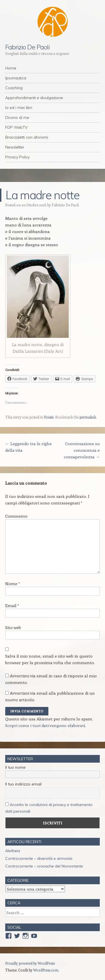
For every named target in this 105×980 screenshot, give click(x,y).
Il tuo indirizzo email (23, 784)
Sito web (13, 627)
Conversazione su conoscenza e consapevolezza (82, 450)
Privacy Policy (17, 157)
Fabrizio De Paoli (27, 47)
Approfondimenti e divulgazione (34, 98)
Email (12, 605)
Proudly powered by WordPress (30, 963)
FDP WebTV (16, 127)
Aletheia (13, 851)
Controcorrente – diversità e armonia (39, 858)
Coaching (14, 88)
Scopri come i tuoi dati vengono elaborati (45, 725)
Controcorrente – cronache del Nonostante (44, 866)
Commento (16, 516)
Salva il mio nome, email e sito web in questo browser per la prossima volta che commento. (50, 659)
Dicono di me (17, 117)
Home (11, 68)
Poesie (49, 417)
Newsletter (15, 147)
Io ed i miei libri (19, 108)
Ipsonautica (16, 78)
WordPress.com (46, 970)
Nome (13, 583)
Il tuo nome (15, 767)
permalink (88, 417)
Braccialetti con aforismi (27, 137)
